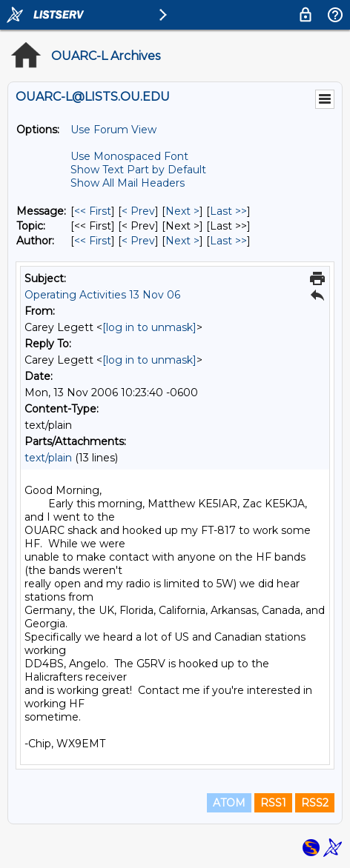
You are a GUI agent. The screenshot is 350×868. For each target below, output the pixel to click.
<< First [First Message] (93, 211)
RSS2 (315, 803)
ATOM (229, 803)
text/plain (48, 458)
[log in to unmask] (149, 327)
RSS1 (273, 803)
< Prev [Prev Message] (138, 211)
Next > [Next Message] (182, 211)
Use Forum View (113, 130)
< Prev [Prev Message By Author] (138, 241)
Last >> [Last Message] (228, 211)
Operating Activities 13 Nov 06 (102, 295)
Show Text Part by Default (138, 170)
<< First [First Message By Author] (93, 241)
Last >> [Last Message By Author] (228, 241)
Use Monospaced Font (129, 156)
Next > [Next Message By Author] (182, 241)
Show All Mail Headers (128, 183)
